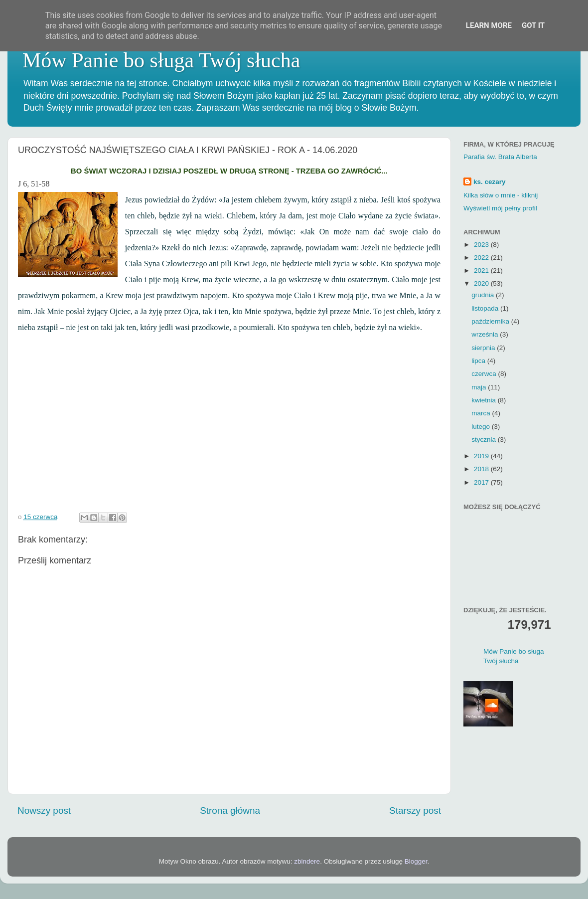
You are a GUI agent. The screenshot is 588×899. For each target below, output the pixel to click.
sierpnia (484, 348)
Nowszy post (44, 810)
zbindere (307, 861)
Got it (533, 25)
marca (482, 413)
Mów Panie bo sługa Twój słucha (161, 60)
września (486, 334)
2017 (482, 482)
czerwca (485, 374)
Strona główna (230, 810)
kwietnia (485, 400)
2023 (482, 245)
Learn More (489, 25)
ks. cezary (490, 182)
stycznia (485, 440)
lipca (479, 361)
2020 (482, 283)
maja (480, 387)
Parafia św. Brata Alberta (500, 157)
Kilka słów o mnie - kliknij (501, 195)
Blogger (416, 861)
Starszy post (415, 810)
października (491, 321)
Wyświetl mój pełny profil (500, 208)
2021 (482, 270)
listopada (486, 308)
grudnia (484, 295)
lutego (482, 427)
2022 (482, 258)
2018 (482, 469)
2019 (482, 456)
